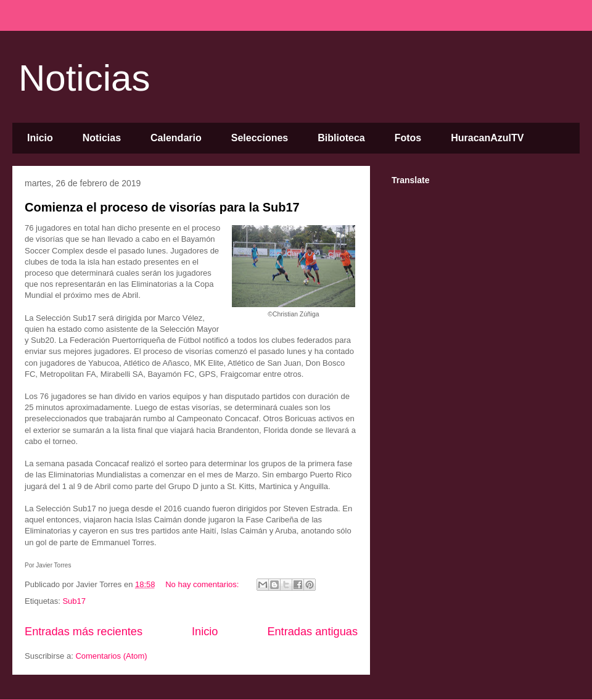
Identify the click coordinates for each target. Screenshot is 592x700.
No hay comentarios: (203, 584)
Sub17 (74, 601)
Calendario (176, 138)
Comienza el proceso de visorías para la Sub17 (162, 207)
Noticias (84, 78)
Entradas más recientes (84, 632)
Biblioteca (341, 138)
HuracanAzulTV (487, 138)
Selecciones (260, 138)
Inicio (40, 138)
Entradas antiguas (312, 632)
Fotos (408, 138)
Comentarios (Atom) (111, 656)
